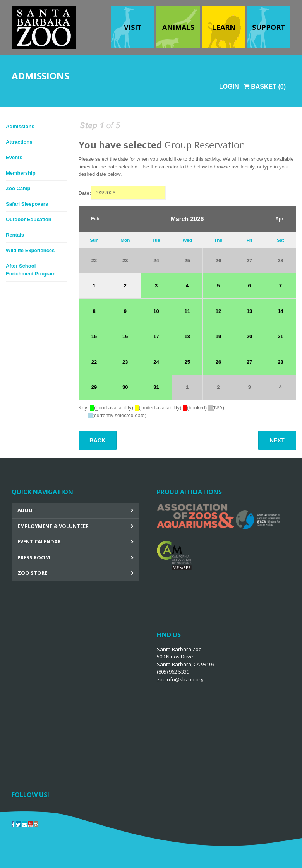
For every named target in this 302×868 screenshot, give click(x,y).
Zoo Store (32, 573)
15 (94, 336)
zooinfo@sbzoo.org (180, 679)
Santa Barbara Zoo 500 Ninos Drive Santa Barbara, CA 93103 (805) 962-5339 (186, 664)
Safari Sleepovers (27, 204)
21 (280, 336)
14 (280, 311)
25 (187, 260)
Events (14, 157)
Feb (95, 219)
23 (125, 260)
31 (156, 387)
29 (94, 387)
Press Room (34, 557)
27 (249, 260)
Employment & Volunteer (53, 526)
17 (156, 336)
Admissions (20, 126)
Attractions (19, 142)
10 (156, 311)
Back (97, 440)
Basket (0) (265, 87)
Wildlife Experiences (30, 250)
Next (277, 440)
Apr (279, 219)
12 (218, 311)
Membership (21, 173)
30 (125, 387)
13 (249, 311)
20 (249, 336)
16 (125, 336)
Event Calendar (39, 541)
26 (218, 260)
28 (280, 260)
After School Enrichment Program (31, 270)
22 (94, 260)
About (27, 510)
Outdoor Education (29, 219)
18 (187, 336)
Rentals (15, 235)
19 (218, 336)
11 (187, 311)
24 (156, 260)
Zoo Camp (18, 188)
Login (229, 87)
